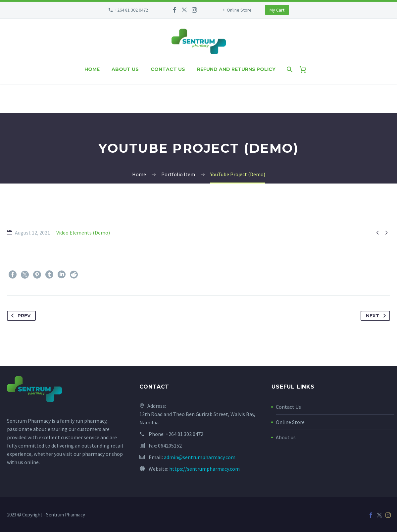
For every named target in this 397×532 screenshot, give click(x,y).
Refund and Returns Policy (236, 69)
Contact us (168, 69)
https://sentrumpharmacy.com (204, 469)
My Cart (277, 10)
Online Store (239, 10)
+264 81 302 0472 (131, 10)
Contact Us (288, 407)
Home (92, 69)
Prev (20, 316)
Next (377, 316)
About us (125, 69)
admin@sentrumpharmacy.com (200, 457)
